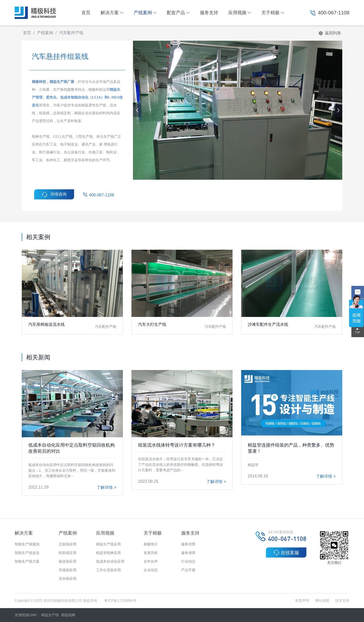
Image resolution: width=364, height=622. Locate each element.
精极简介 (151, 544)
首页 (86, 13)
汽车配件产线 (71, 33)
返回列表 (330, 33)
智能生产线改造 (27, 553)
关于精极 (273, 13)
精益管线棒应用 (108, 553)
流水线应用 (67, 579)
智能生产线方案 (27, 561)
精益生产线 (50, 615)
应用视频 (240, 13)
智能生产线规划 (27, 544)
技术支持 (342, 601)
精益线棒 (68, 615)
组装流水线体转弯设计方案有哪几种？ (177, 445)
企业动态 (151, 570)
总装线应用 (67, 544)
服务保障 (188, 553)
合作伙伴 (151, 561)
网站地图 (322, 601)
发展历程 (151, 553)
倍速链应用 (67, 570)
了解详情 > (106, 487)
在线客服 (286, 552)
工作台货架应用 (108, 570)
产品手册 (188, 570)
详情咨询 (54, 195)
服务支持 (209, 13)
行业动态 (188, 561)
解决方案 (112, 13)
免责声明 (303, 601)
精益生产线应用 (108, 544)
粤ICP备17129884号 (120, 601)
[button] (338, 110)
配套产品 (178, 13)
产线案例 (145, 13)
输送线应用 (67, 561)
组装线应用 (67, 553)
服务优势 (188, 544)
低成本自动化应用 (110, 561)
